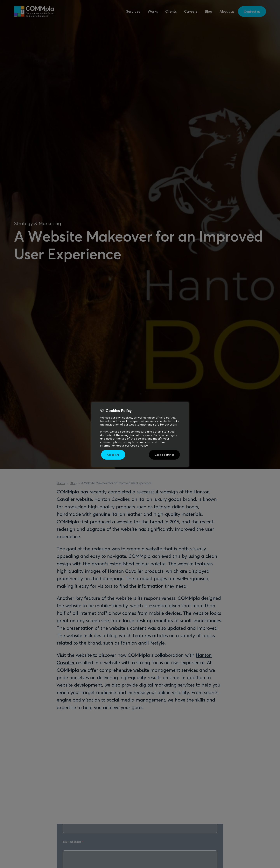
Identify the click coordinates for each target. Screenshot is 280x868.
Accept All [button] (113, 455)
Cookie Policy (139, 446)
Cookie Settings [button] (164, 455)
